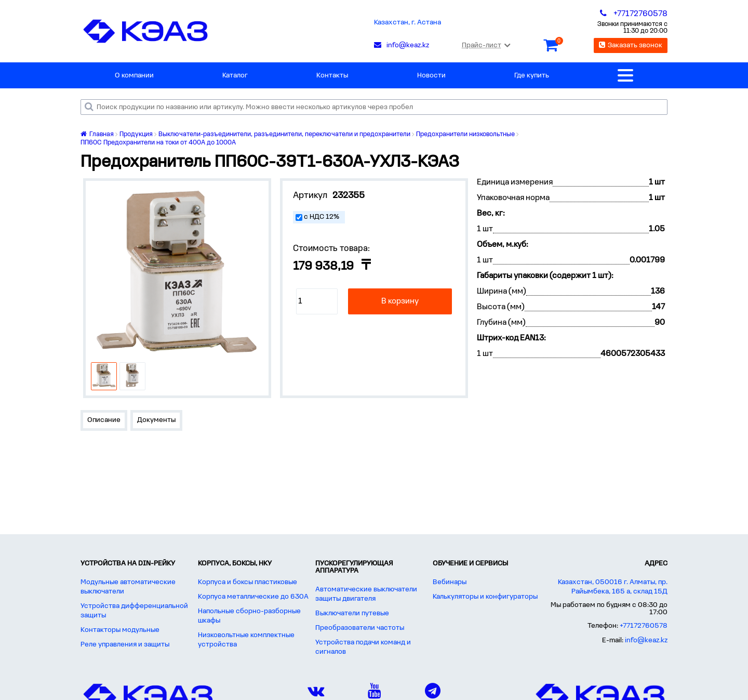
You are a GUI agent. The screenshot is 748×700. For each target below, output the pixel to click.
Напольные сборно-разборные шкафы (249, 616)
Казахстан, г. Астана (408, 23)
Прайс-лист (486, 45)
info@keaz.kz (646, 640)
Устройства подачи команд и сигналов (363, 647)
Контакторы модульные (120, 630)
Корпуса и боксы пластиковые (248, 582)
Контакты (332, 76)
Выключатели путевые (352, 613)
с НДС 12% (322, 217)
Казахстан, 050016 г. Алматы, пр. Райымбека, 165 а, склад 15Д (613, 587)
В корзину (400, 301)
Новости (431, 76)
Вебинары (450, 582)
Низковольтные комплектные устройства (246, 640)
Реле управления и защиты (125, 645)
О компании (134, 76)
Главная (97, 134)
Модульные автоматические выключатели (128, 587)
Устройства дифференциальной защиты (134, 611)
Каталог (235, 76)
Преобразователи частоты (360, 628)
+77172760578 (644, 626)
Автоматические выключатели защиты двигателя (366, 594)
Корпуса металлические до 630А (253, 597)
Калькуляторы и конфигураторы (485, 597)
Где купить (532, 76)
